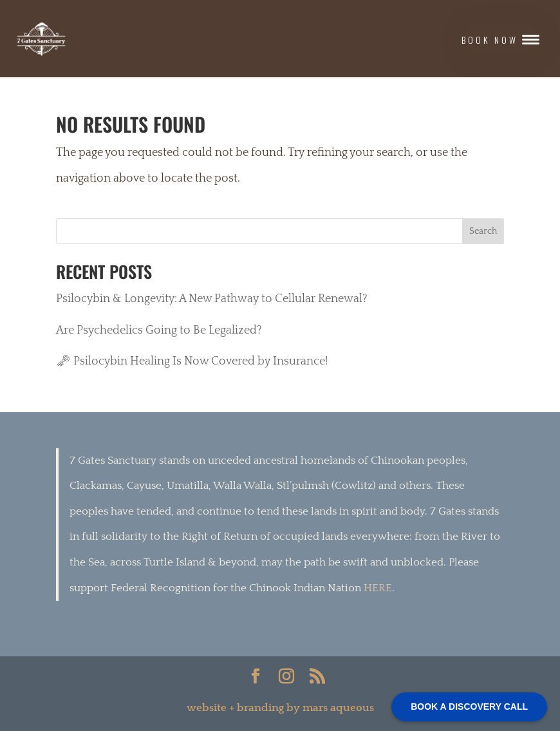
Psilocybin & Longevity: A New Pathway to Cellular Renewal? (212, 299)
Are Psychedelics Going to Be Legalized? (159, 330)
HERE (378, 588)
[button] (501, 38)
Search (483, 231)
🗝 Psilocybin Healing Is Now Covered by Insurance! (192, 361)
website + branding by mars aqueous (280, 708)
